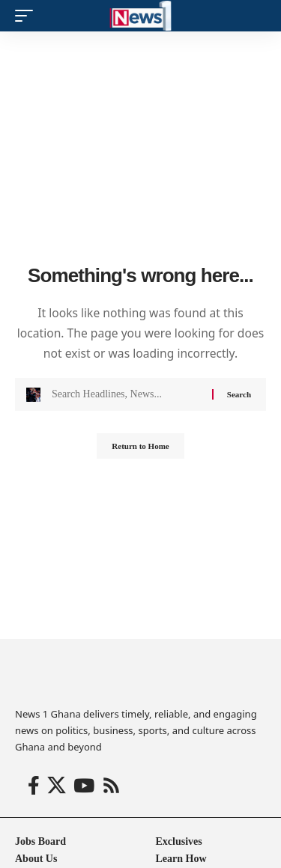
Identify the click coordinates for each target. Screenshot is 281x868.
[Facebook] (34, 786)
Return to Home (140, 446)
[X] (57, 786)
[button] (28, 16)
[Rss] (111, 786)
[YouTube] (84, 786)
